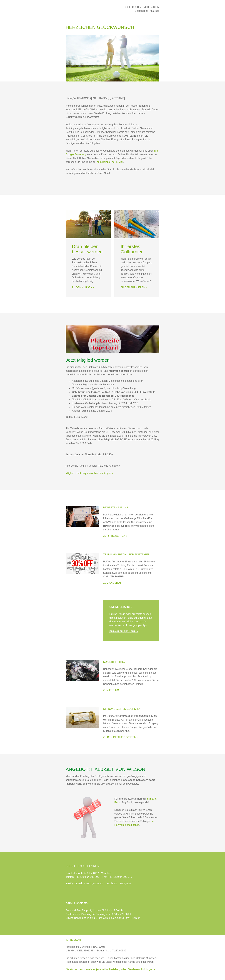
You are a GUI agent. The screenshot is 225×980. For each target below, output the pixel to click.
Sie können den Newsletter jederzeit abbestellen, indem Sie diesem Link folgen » (110, 969)
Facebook (111, 883)
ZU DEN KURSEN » (83, 287)
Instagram (125, 883)
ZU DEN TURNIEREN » (134, 287)
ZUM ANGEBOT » (113, 583)
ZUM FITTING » (112, 690)
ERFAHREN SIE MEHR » (124, 632)
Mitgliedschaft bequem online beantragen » (90, 473)
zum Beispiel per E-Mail (110, 162)
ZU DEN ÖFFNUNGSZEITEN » (121, 737)
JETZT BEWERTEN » (115, 536)
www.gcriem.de (94, 883)
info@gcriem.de (74, 883)
